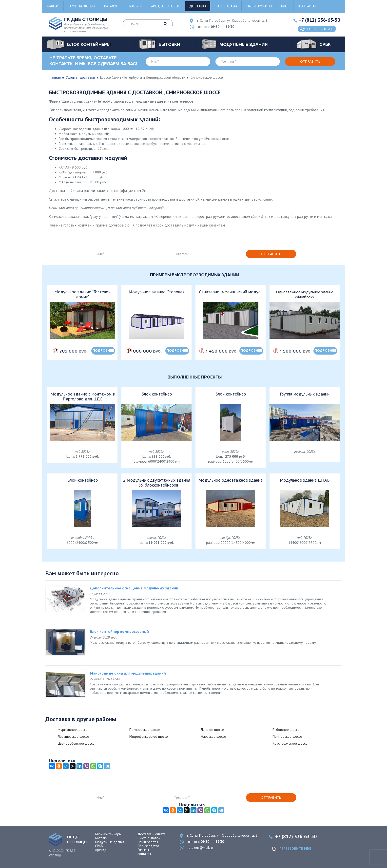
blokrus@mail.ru (201, 848)
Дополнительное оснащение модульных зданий (134, 588)
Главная (52, 6)
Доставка (198, 6)
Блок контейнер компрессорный (119, 631)
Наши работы (148, 842)
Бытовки (101, 838)
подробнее (103, 351)
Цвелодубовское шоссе (76, 743)
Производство (82, 6)
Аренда (101, 850)
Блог (285, 6)
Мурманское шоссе (73, 730)
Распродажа (226, 6)
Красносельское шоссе (290, 743)
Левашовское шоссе (73, 736)
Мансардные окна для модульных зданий (128, 673)
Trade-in (134, 6)
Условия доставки (80, 77)
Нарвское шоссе (213, 736)
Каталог (111, 6)
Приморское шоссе (287, 736)
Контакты (307, 6)
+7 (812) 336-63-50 (319, 20)
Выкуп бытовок (149, 838)
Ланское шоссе (212, 730)
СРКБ (99, 846)
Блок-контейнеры (108, 834)
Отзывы (143, 850)
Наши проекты (259, 6)
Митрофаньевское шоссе (149, 736)
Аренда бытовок (165, 6)
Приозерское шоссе (145, 730)
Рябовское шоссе (286, 730)
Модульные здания (110, 842)
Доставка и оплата (151, 834)
